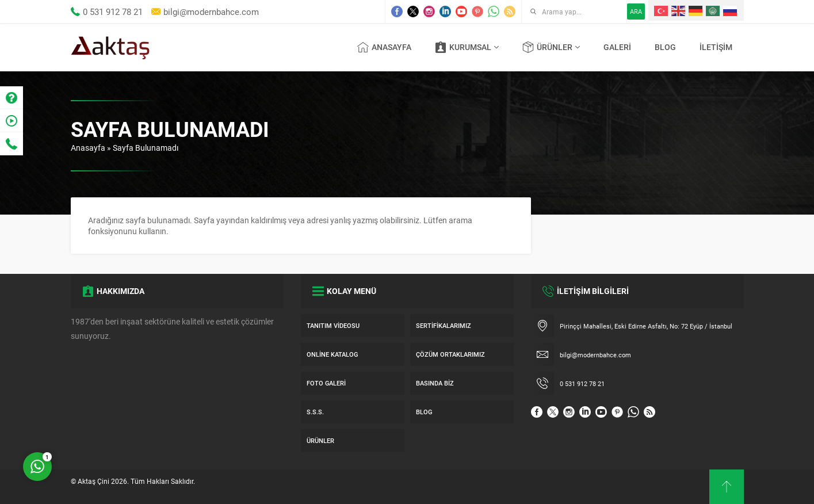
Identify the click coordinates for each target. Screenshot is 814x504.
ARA (636, 11)
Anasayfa (88, 148)
